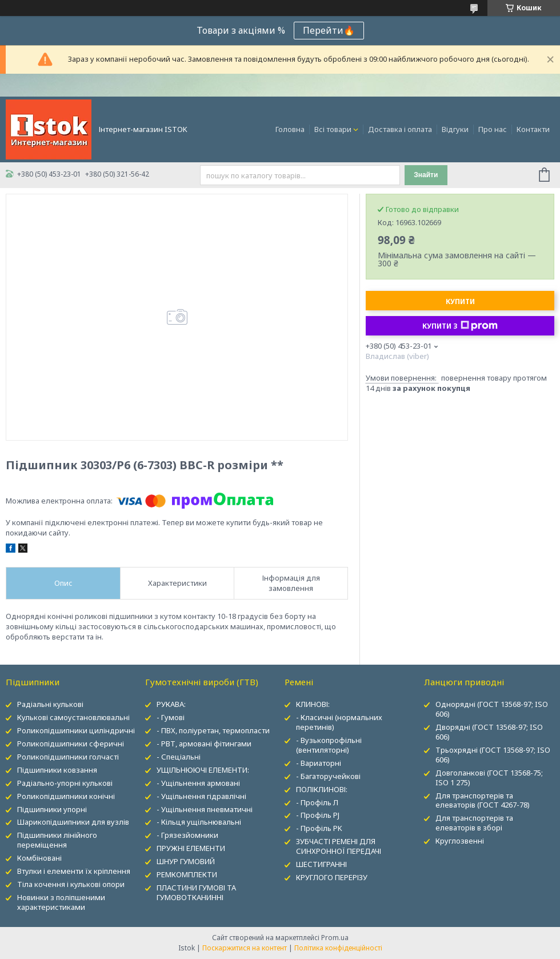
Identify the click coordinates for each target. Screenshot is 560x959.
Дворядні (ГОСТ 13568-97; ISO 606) (489, 732)
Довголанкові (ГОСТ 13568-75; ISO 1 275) (489, 778)
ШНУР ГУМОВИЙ (186, 861)
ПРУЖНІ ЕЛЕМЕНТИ (191, 848)
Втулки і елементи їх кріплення (74, 871)
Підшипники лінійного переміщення (57, 840)
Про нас (493, 129)
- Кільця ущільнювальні (199, 822)
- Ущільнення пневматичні (205, 809)
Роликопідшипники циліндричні (76, 730)
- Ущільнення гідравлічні (201, 796)
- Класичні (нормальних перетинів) (339, 722)
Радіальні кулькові (50, 704)
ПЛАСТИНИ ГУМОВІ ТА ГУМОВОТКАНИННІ (196, 892)
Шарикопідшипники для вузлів (73, 822)
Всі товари (333, 129)
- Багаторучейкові (328, 776)
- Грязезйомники (187, 835)
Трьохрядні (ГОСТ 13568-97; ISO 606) (493, 755)
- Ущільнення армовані (198, 783)
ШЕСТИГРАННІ (321, 864)
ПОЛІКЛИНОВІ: (322, 789)
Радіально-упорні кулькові (65, 783)
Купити (460, 301)
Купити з (460, 326)
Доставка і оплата (400, 129)
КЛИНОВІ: (313, 704)
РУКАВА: (171, 704)
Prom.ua (335, 938)
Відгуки (455, 129)
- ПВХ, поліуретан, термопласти (213, 730)
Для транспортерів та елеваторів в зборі (474, 823)
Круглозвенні (460, 841)
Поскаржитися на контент (245, 948)
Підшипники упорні (52, 809)
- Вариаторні (319, 763)
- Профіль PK (319, 828)
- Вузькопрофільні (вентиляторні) (329, 745)
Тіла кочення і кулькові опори (71, 884)
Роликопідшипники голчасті (68, 757)
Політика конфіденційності (338, 948)
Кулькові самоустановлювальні (73, 717)
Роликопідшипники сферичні (71, 744)
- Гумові (171, 717)
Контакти (533, 129)
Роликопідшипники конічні (66, 796)
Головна (290, 129)
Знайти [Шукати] (426, 175)
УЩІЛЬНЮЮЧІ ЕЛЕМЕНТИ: (203, 770)
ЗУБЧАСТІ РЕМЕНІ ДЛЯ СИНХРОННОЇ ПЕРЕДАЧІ (339, 846)
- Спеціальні (179, 757)
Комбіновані (39, 858)
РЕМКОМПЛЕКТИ (187, 874)
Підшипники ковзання (57, 770)
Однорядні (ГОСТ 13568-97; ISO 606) (492, 709)
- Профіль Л (317, 802)
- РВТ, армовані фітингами (204, 744)
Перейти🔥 (329, 30)
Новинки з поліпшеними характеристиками (61, 902)
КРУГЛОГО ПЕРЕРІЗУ (332, 877)
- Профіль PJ (318, 815)
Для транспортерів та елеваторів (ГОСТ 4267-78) (483, 800)
